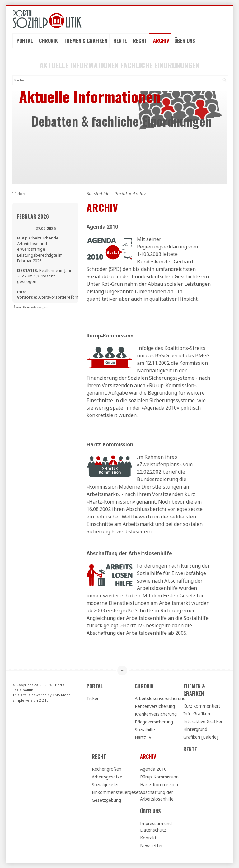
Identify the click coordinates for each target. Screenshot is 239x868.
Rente (120, 41)
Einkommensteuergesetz (113, 792)
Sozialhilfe (145, 729)
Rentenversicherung (155, 706)
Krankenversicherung (156, 714)
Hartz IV (143, 737)
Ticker (93, 698)
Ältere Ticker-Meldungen (30, 307)
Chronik (48, 41)
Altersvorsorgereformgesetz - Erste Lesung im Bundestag (55, 297)
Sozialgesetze (106, 784)
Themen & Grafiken (86, 41)
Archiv (161, 41)
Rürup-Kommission (159, 777)
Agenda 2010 (153, 769)
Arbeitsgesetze (107, 777)
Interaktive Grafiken (203, 721)
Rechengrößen (107, 769)
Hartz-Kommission (159, 784)
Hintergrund (195, 729)
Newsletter (151, 845)
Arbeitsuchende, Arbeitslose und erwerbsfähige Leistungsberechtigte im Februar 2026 (40, 249)
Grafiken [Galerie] (201, 737)
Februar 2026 (33, 216)
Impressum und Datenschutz (156, 827)
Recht (140, 41)
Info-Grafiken (197, 714)
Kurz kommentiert (202, 706)
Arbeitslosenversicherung (156, 698)
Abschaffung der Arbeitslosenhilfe (129, 553)
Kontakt (148, 838)
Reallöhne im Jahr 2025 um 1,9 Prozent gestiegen (44, 276)
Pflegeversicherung (154, 722)
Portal (25, 41)
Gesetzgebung (106, 800)
